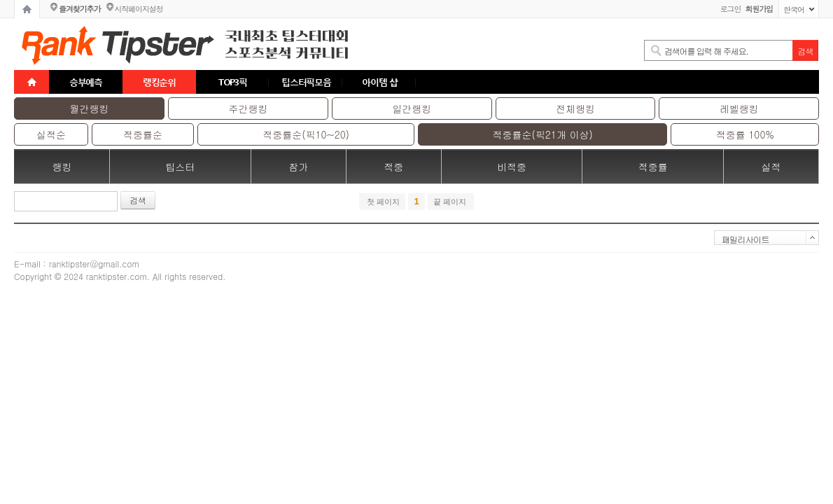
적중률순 (143, 134)
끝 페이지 (451, 202)
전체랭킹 (575, 108)
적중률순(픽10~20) (306, 134)
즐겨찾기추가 (79, 9)
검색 (138, 200)
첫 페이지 (382, 202)
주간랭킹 (248, 108)
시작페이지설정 (138, 9)
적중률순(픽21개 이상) (543, 134)
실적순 (51, 134)
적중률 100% (745, 134)
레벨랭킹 (739, 108)
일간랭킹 (412, 108)
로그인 (731, 9)
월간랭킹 (90, 108)
